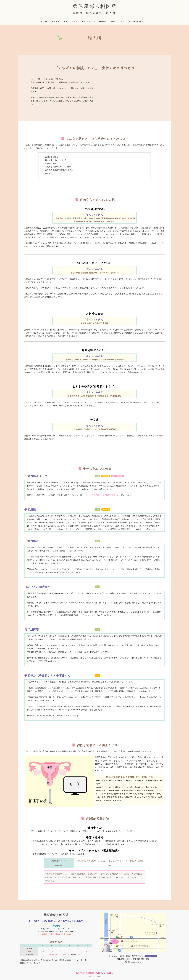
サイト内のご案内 (136, 22)
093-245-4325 (73, 921)
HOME (44, 22)
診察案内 (56, 22)
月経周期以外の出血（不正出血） (59, 167)
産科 (66, 22)
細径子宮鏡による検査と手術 (103, 495)
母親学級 (103, 22)
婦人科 (75, 22)
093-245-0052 (45, 921)
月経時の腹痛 (51, 163)
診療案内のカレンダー (57, 954)
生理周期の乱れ (51, 157)
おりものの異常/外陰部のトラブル (59, 170)
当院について (117, 22)
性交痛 (48, 173)
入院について (87, 22)
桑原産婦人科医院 (94, 6)
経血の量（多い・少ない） (56, 160)
